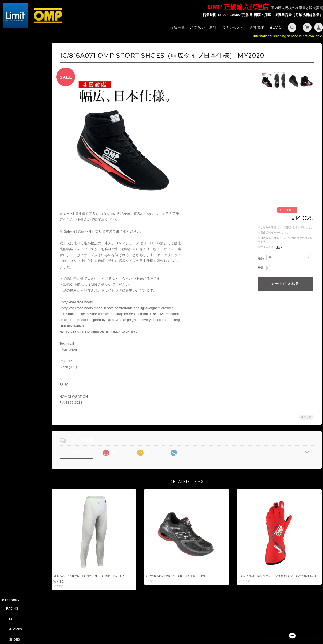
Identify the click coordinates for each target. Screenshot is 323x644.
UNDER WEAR (19, 208)
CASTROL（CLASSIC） (23, 415)
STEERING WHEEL (22, 115)
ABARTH (12, 353)
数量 (261, 268)
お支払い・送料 (203, 27)
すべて (85, 452)
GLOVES (15, 74)
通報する (306, 417)
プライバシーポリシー (263, 622)
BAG (12, 301)
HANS (13, 146)
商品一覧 (177, 27)
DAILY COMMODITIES (24, 384)
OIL (11, 332)
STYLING (12, 280)
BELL (9, 394)
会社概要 (257, 27)
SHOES (14, 84)
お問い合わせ (233, 27)
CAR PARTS (14, 321)
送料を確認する (299, 233)
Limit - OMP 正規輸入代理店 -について (25, 535)
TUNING (11, 239)
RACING (11, 53)
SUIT (12, 63)
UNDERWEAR (18, 94)
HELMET (15, 104)
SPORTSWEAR (19, 290)
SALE (9, 342)
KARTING (12, 166)
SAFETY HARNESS (22, 135)
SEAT (12, 125)
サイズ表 (7, 510)
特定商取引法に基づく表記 (25, 548)
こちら (278, 247)
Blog (276, 27)
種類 (261, 258)
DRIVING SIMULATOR (21, 405)
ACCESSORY (18, 156)
